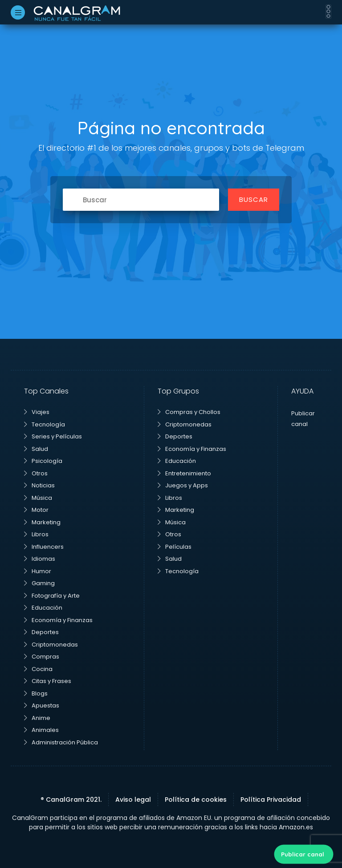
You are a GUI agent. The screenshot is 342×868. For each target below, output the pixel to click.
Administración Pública (61, 742)
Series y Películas (53, 436)
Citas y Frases (48, 681)
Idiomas (40, 559)
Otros (36, 473)
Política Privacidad (271, 800)
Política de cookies (196, 800)
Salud (36, 449)
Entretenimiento (184, 473)
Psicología (43, 461)
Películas (175, 547)
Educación (43, 608)
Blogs (36, 693)
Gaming (39, 583)
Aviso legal (133, 800)
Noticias (39, 485)
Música (38, 498)
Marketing (42, 522)
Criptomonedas (51, 645)
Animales (41, 730)
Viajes (37, 412)
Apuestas (42, 705)
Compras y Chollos (189, 412)
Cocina (38, 669)
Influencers (44, 547)
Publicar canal (303, 854)
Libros (36, 534)
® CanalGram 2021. (71, 800)
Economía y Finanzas (58, 620)
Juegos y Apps (183, 485)
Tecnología (45, 424)
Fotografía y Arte (52, 596)
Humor (38, 571)
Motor (36, 510)
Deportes (41, 632)
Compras (42, 657)
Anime (37, 718)
